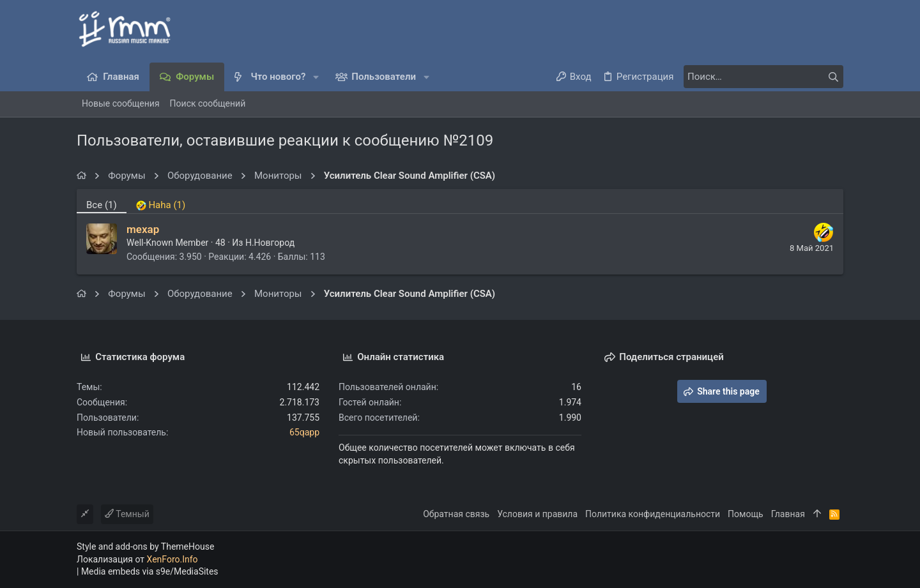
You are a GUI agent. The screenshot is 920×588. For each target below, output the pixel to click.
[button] (316, 77)
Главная (788, 514)
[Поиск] (763, 77)
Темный (127, 514)
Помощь (746, 514)
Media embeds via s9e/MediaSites (150, 571)
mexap (143, 229)
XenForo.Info (172, 559)
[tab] (161, 201)
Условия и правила (537, 514)
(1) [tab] (102, 205)
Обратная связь (456, 514)
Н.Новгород (270, 243)
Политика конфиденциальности (653, 514)
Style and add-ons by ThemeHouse (145, 547)
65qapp (304, 432)
